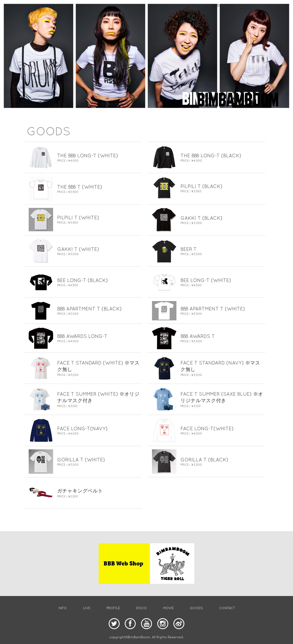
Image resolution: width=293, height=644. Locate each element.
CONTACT (279, 5)
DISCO (222, 5)
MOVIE (240, 5)
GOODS (258, 5)
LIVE (187, 5)
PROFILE (204, 5)
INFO (173, 5)
